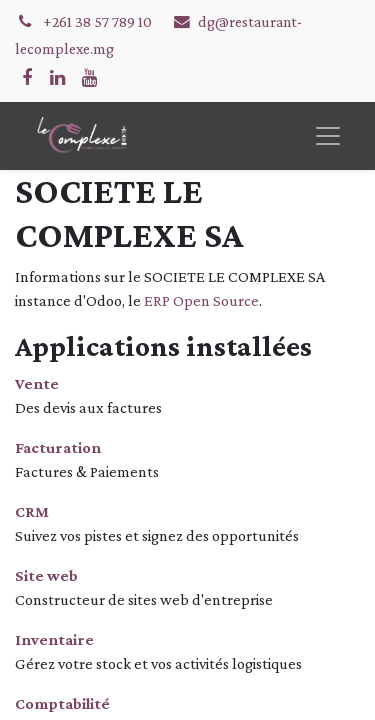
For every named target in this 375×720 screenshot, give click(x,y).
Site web (46, 575)
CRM (32, 511)
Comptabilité (62, 703)
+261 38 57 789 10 (99, 21)
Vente (37, 383)
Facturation (58, 447)
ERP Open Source (201, 300)
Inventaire (54, 639)
